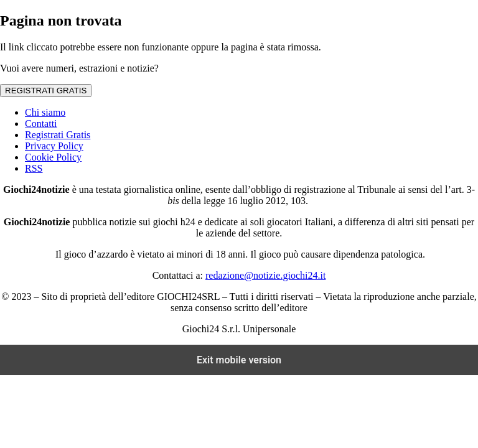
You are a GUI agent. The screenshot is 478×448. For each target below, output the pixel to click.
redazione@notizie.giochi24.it (265, 275)
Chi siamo (45, 112)
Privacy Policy (54, 146)
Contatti (41, 124)
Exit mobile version (239, 360)
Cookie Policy (53, 157)
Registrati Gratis (58, 135)
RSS (34, 168)
